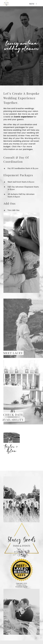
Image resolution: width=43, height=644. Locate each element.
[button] (21, 168)
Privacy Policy (21, 585)
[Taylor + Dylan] (12, 438)
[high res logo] (6, 3)
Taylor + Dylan (12, 449)
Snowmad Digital (21, 587)
